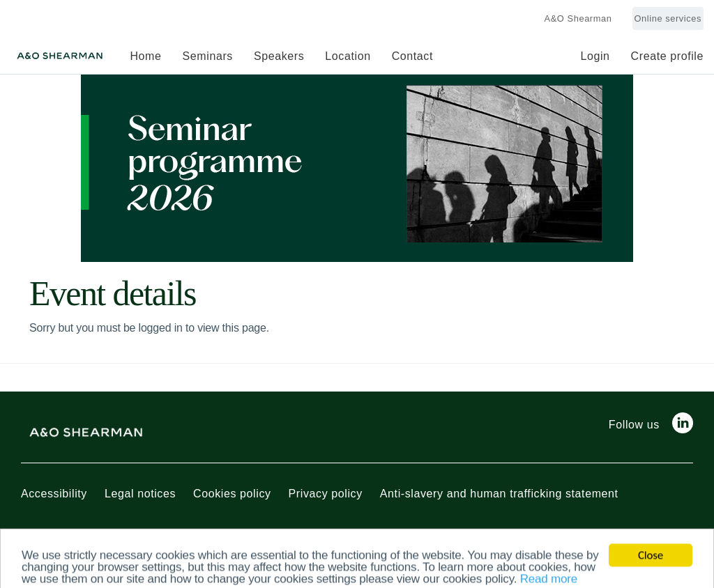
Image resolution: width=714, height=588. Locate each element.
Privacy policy (326, 494)
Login (595, 56)
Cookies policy (232, 494)
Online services (668, 18)
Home (145, 56)
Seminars (208, 56)
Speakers (279, 56)
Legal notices (140, 494)
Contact (412, 56)
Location (348, 56)
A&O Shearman (578, 18)
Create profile (667, 56)
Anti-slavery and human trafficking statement (499, 494)
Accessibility (54, 494)
